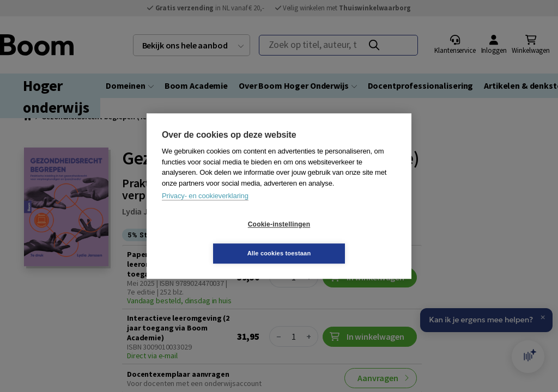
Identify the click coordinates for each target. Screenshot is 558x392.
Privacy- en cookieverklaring (205, 210)
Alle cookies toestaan (344, 238)
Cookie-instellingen (214, 239)
